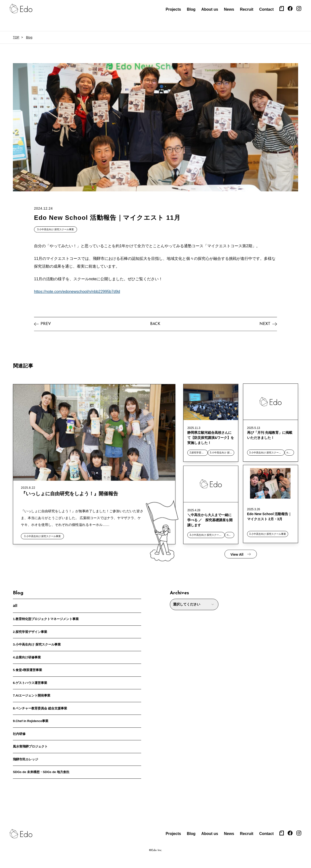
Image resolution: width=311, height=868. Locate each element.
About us (210, 9)
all (15, 603)
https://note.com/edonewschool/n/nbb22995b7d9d (77, 289)
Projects (173, 9)
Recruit (247, 9)
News (229, 9)
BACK (155, 322)
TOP (16, 37)
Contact (267, 9)
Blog (191, 9)
